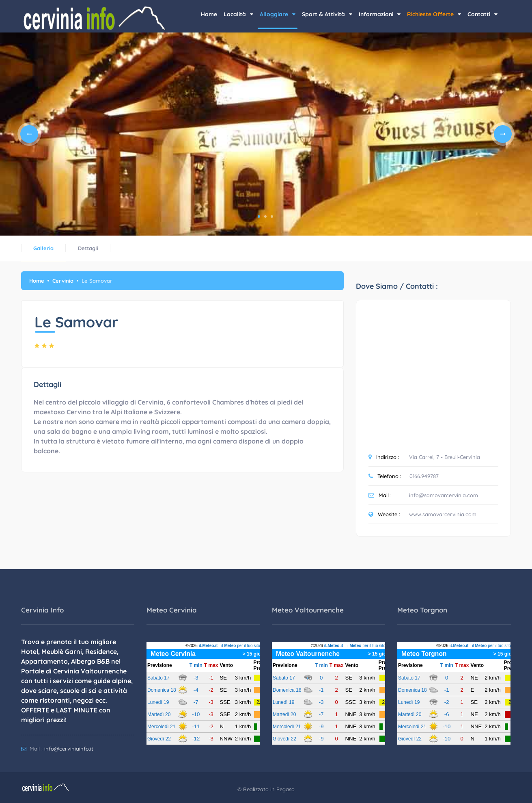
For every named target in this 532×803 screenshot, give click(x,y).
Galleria (43, 248)
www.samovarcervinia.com (443, 514)
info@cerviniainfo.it (69, 749)
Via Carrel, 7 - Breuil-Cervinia (445, 457)
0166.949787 (424, 476)
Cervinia (63, 281)
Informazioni (380, 14)
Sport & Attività (327, 14)
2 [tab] (265, 216)
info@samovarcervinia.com (444, 495)
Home (209, 14)
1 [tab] (259, 216)
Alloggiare (278, 14)
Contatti (482, 14)
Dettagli (88, 248)
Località (238, 14)
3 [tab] (272, 216)
